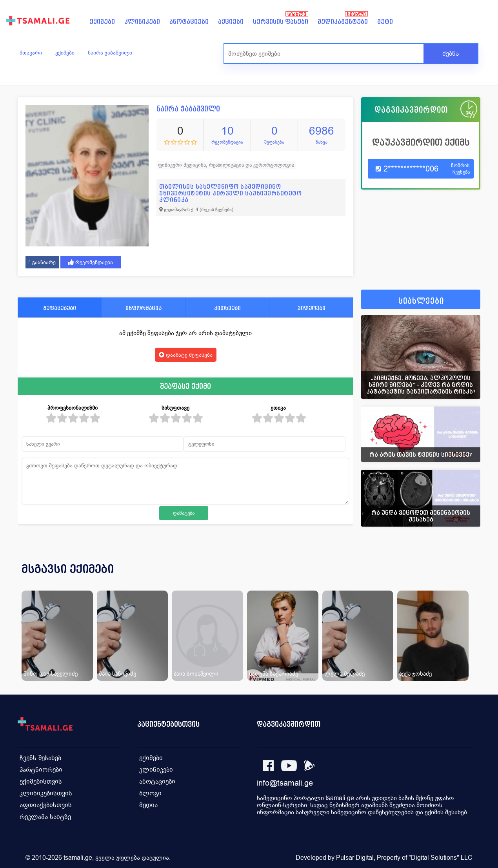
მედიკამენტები (343, 22)
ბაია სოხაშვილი (196, 674)
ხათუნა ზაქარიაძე (274, 674)
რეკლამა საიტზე (45, 817)
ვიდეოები (312, 308)
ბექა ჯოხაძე (415, 674)
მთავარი (31, 53)
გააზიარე (42, 262)
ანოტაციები (189, 22)
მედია (148, 805)
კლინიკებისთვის (46, 793)
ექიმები (102, 22)
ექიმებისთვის (41, 781)
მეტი (385, 22)
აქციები (231, 22)
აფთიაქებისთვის (46, 805)
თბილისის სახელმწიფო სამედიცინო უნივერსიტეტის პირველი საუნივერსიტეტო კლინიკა (230, 193)
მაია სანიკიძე (117, 674)
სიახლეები (421, 301)
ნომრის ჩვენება (460, 169)
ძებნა (451, 54)
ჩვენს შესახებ (40, 758)
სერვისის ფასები (281, 22)
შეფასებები (60, 308)
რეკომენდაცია (91, 262)
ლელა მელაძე (344, 674)
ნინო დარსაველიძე (51, 674)
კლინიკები (142, 22)
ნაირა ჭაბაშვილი (110, 53)
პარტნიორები (41, 770)
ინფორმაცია (144, 308)
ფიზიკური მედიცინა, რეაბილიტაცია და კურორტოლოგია (226, 165)
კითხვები (227, 308)
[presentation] (463, 578)
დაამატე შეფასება (186, 355)
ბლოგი (150, 793)
